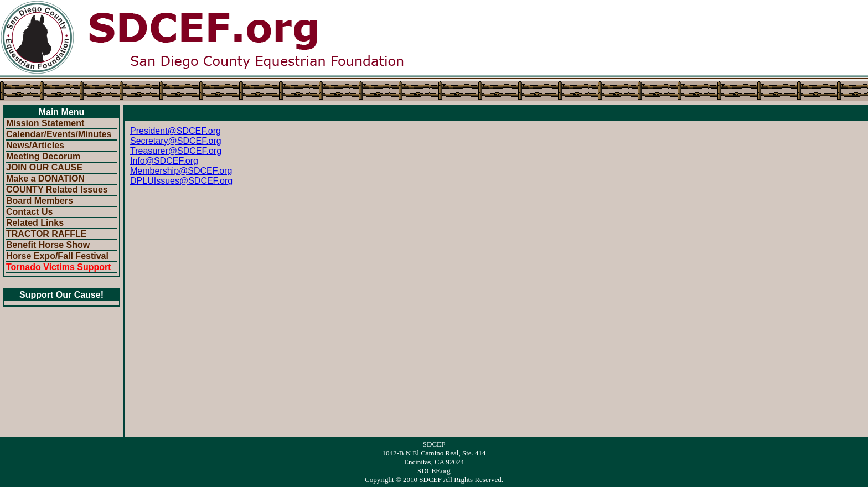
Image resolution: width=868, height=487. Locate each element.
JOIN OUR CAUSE (44, 167)
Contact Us (29, 212)
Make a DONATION (45, 178)
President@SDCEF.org (175, 131)
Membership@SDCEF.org (181, 171)
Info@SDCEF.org (164, 161)
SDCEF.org (434, 471)
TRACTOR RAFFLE (46, 234)
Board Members (40, 201)
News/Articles (35, 145)
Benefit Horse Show (48, 245)
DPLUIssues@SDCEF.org (181, 181)
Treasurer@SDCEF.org (176, 151)
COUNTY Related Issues (57, 190)
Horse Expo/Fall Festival (57, 256)
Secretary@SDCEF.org (176, 141)
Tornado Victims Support (59, 267)
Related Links (35, 223)
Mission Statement (45, 123)
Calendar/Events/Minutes (59, 134)
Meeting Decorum (43, 156)
